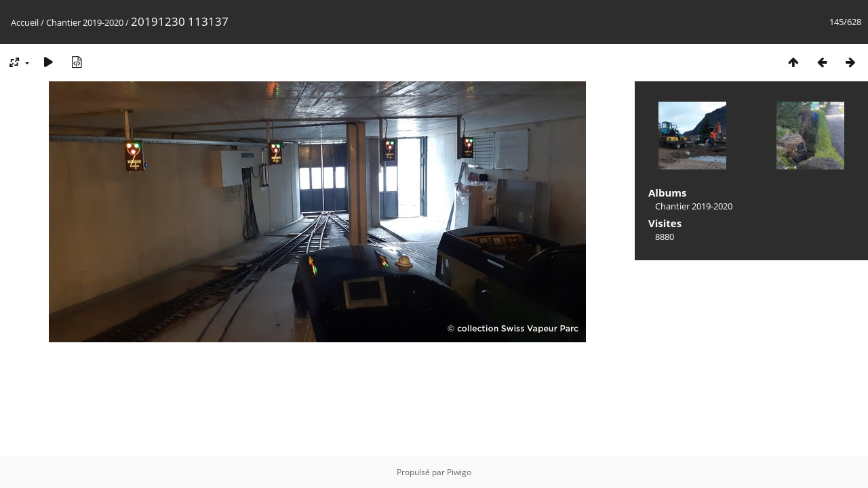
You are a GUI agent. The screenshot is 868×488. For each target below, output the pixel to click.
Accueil (25, 22)
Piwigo (459, 472)
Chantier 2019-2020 (85, 22)
